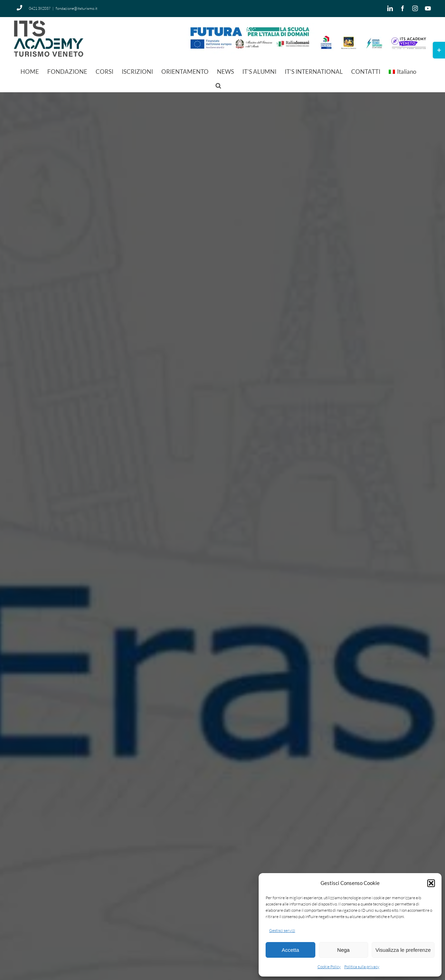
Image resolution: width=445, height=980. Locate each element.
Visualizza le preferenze (403, 950)
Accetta (290, 950)
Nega (343, 950)
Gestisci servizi (282, 930)
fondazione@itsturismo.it (76, 8)
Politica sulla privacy (362, 967)
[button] (431, 883)
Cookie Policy (329, 967)
